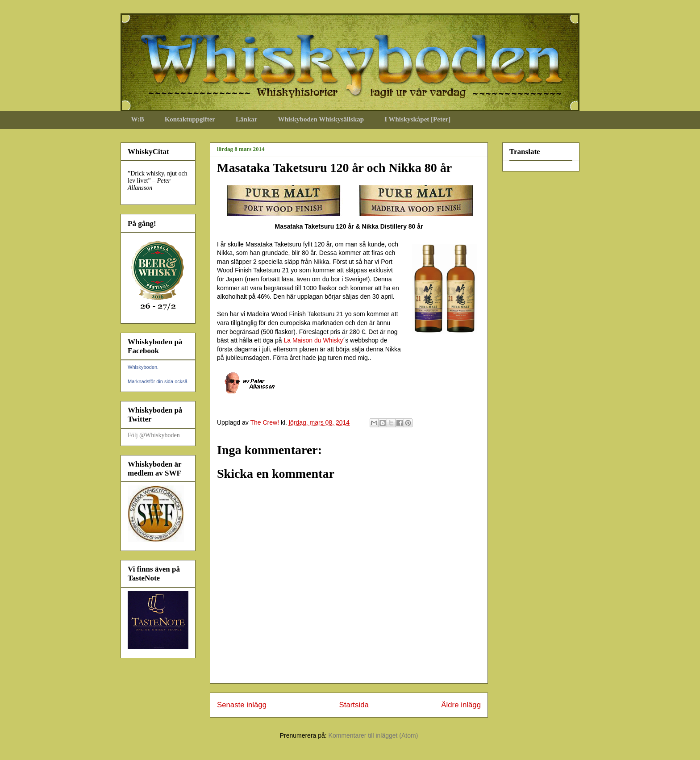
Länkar (246, 119)
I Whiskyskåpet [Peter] (417, 119)
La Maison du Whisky (313, 340)
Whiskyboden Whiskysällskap (321, 119)
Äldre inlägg (461, 705)
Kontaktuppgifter (190, 119)
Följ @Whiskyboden (154, 435)
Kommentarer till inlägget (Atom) (373, 735)
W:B (138, 119)
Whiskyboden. (143, 367)
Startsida (354, 705)
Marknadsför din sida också (158, 381)
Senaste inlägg (242, 705)
